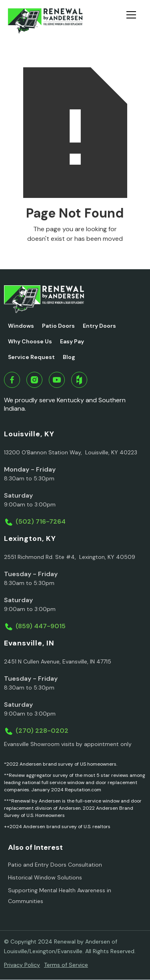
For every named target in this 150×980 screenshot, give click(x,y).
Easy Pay (72, 341)
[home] (45, 21)
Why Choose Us (30, 341)
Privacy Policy (22, 965)
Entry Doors (99, 326)
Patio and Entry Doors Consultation (55, 865)
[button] (134, 21)
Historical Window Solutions (45, 877)
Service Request (31, 357)
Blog (69, 357)
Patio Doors (58, 326)
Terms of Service (66, 965)
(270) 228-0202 (42, 731)
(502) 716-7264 (41, 521)
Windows (21, 326)
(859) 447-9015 (41, 626)
